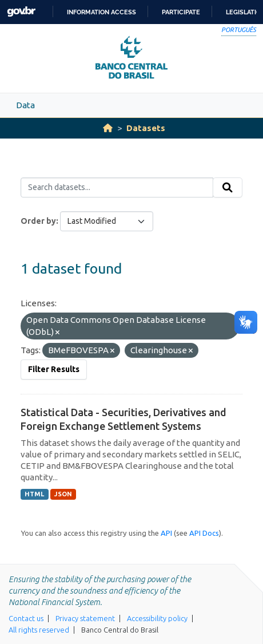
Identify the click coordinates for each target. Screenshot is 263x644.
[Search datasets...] (117, 188)
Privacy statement (85, 618)
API (166, 533)
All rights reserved (39, 630)
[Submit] (228, 188)
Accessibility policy (157, 618)
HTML (34, 494)
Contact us (26, 618)
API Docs (204, 533)
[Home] (108, 128)
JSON (63, 494)
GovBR (21, 12)
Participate (181, 12)
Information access (101, 12)
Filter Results (54, 369)
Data (25, 105)
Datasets (146, 128)
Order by (38, 221)
